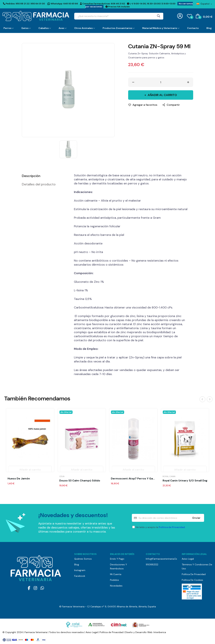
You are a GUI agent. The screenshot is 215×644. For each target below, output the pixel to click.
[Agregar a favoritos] (143, 105)
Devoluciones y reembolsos (119, 567)
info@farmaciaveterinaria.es (161, 559)
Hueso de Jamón (19, 479)
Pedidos (114, 580)
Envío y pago (117, 559)
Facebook (80, 576)
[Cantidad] (161, 82)
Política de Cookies (192, 580)
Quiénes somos (83, 559)
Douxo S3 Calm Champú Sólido (80, 481)
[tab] (44, 176)
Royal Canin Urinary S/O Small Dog (185, 481)
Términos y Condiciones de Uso (197, 567)
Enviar (196, 518)
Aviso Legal (188, 559)
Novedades (116, 586)
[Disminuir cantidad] (133, 82)
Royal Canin (169, 476)
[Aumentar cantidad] (188, 82)
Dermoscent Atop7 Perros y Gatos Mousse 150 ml (133, 479)
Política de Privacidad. (172, 527)
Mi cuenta (116, 574)
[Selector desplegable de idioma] (205, 4)
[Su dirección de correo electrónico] (168, 518)
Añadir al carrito (162, 95)
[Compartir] (171, 105)
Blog (77, 564)
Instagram (80, 570)
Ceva (62, 476)
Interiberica (160, 632)
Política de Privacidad (194, 574)
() (189, 16)
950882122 (152, 564)
